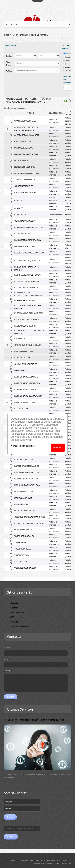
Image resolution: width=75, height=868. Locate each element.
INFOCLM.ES (20, 370)
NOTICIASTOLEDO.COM (25, 167)
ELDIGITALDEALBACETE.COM (27, 275)
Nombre (8, 647)
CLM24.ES (19, 208)
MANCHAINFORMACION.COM (27, 485)
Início (6, 35)
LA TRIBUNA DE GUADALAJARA (28, 396)
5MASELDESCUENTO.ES (25, 121)
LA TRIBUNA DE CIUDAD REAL (28, 383)
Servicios (14, 622)
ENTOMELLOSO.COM (24, 351)
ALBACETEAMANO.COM (25, 180)
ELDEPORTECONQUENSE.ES (27, 261)
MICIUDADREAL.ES (23, 504)
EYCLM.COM (20, 339)
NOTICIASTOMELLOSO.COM (27, 173)
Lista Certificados (17, 612)
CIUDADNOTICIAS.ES (24, 186)
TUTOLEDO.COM (22, 555)
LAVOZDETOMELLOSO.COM (27, 472)
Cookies (57, 863)
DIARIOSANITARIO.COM (25, 246)
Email (7, 659)
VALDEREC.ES (21, 562)
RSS (12, 617)
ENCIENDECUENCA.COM (25, 326)
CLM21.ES (19, 200)
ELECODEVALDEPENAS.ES (26, 288)
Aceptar (58, 447)
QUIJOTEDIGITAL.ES (23, 530)
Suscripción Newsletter (20, 626)
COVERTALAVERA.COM (25, 221)
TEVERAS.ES (20, 542)
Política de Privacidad (43, 863)
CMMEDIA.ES (20, 215)
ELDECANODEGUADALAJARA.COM (30, 253)
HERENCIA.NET (21, 161)
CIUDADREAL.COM (23, 141)
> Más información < (23, 446)
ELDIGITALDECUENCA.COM (26, 281)
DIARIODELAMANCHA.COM (26, 154)
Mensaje (8, 671)
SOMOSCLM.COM (22, 358)
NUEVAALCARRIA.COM (24, 511)
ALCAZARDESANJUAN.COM (26, 135)
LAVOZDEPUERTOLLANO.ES (27, 466)
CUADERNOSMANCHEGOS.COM (29, 227)
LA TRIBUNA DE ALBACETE (26, 377)
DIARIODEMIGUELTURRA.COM (28, 240)
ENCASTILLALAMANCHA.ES (26, 320)
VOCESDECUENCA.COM (25, 568)
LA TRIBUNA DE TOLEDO (25, 402)
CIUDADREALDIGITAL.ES (25, 192)
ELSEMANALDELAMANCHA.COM (29, 313)
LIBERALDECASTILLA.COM (26, 479)
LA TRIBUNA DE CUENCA (25, 390)
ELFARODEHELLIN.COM (25, 300)
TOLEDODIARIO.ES (23, 549)
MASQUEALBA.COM (23, 498)
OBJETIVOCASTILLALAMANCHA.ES (30, 517)
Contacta (14, 603)
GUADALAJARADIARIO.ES (26, 364)
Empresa (14, 608)
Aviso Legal (67, 863)
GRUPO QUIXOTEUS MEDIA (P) (28, 345)
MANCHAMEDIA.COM (24, 491)
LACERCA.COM (21, 409)
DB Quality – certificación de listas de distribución (34, 720)
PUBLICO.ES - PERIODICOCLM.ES (29, 523)
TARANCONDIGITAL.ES (24, 536)
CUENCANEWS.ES (22, 234)
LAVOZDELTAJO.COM (24, 460)
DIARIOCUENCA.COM (24, 148)
